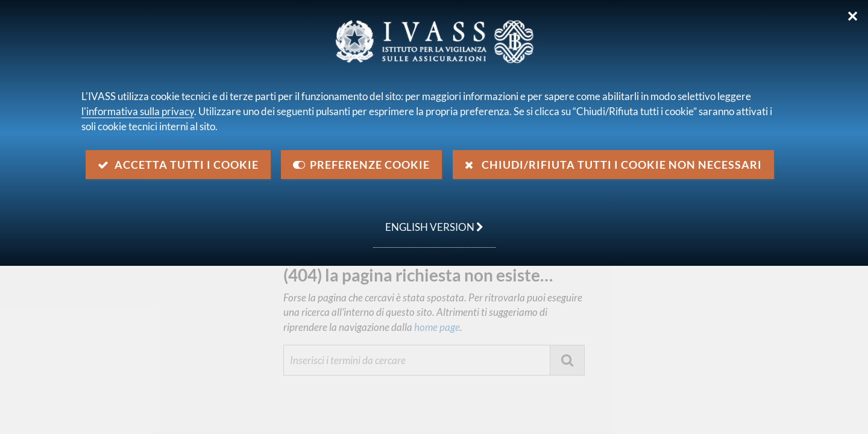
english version (428, 221)
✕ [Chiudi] (853, 16)
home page (436, 327)
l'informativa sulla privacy (138, 111)
